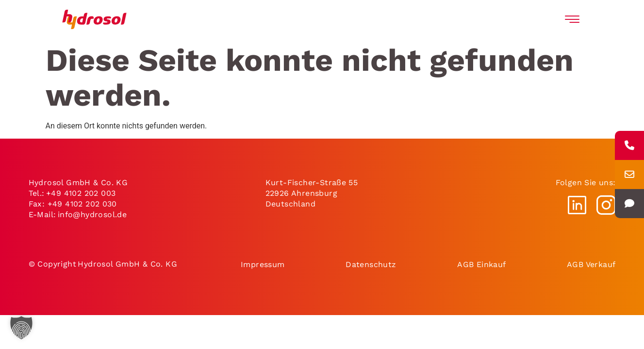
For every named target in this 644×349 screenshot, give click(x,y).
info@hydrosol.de (92, 214)
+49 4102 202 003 (81, 193)
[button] (21, 328)
